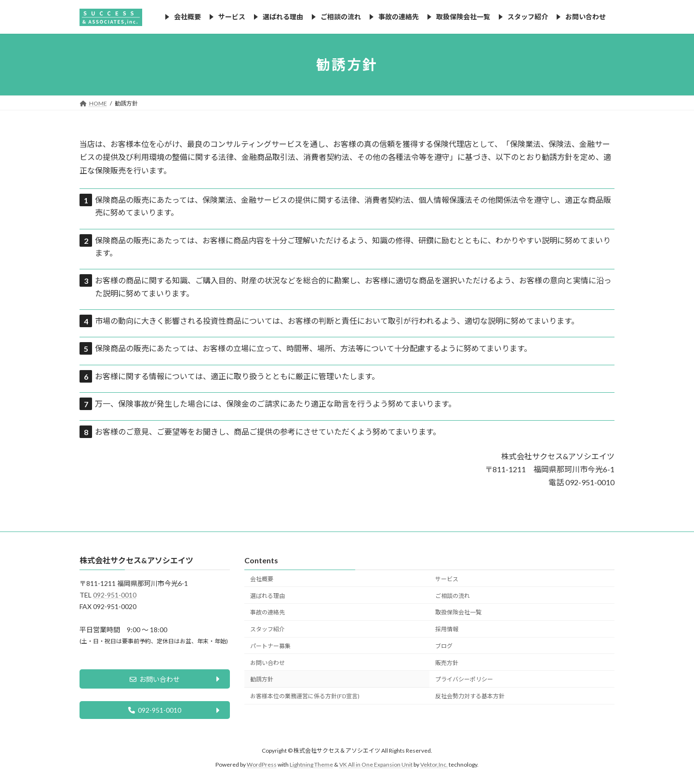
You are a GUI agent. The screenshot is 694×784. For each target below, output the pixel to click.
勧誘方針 (262, 679)
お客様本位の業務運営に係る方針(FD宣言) (305, 696)
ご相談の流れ (453, 595)
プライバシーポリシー (464, 679)
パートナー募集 (270, 645)
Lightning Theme (311, 767)
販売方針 (447, 662)
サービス (447, 578)
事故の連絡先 (267, 612)
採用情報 (447, 629)
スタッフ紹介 (267, 629)
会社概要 (262, 578)
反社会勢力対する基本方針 (470, 696)
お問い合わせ (155, 680)
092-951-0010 (115, 595)
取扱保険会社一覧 (458, 612)
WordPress (262, 767)
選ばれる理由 (267, 595)
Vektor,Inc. (434, 767)
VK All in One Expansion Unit (376, 767)
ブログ (444, 645)
